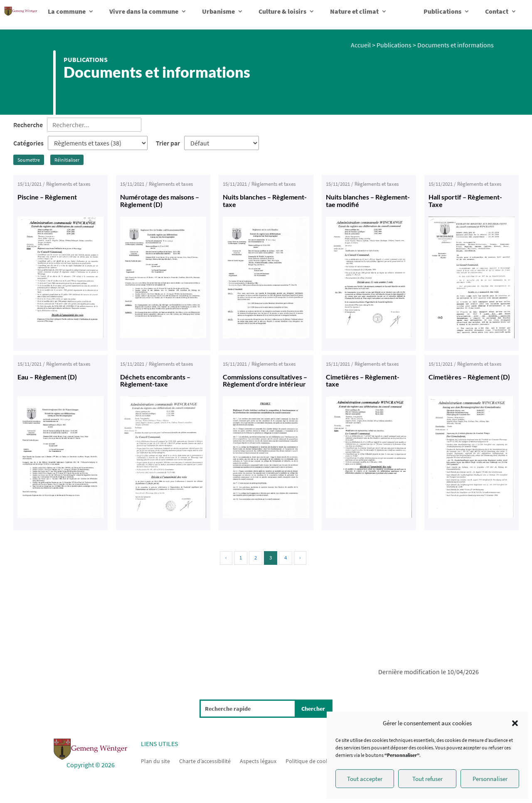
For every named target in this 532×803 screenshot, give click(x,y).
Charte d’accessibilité (205, 761)
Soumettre (29, 160)
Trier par (168, 143)
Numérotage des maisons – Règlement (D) (160, 201)
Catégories (28, 143)
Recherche (28, 125)
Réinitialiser (67, 160)
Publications (442, 11)
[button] (515, 723)
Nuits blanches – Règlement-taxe (265, 201)
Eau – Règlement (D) (47, 377)
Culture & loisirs (282, 11)
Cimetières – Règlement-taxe (363, 381)
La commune (67, 11)
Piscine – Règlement (47, 197)
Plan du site (155, 761)
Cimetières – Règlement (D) (469, 377)
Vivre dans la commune (144, 11)
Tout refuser (427, 779)
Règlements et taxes (68, 184)
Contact (497, 11)
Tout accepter (365, 779)
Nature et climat (354, 11)
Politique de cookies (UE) (316, 761)
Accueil (361, 45)
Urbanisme (218, 11)
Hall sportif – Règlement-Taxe (465, 201)
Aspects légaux (258, 761)
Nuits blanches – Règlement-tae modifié (368, 201)
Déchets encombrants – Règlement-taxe (155, 381)
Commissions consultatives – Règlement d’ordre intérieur (265, 381)
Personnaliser (490, 779)
